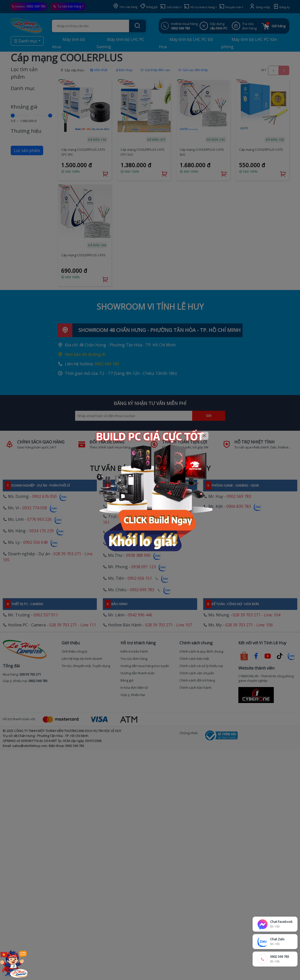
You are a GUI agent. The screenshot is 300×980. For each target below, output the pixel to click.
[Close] (205, 436)
